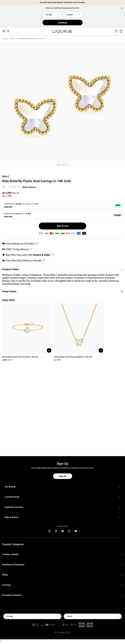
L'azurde (5, 39)
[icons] (49, 532)
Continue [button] (63, 23)
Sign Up (63, 476)
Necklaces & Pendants (13, 565)
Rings (5, 575)
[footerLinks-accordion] (63, 487)
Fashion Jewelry (10, 554)
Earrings (6, 585)
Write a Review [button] (29, 187)
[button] (63, 269)
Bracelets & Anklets (12, 595)
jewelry (12, 39)
